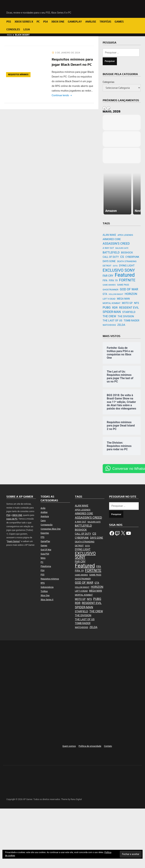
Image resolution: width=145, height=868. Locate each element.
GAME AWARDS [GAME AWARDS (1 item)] (109, 285)
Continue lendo (62, 95)
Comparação (46, 525)
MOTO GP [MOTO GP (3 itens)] (127, 303)
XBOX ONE (17, 515)
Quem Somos (13, 541)
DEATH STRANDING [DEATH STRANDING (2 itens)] (127, 261)
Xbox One (58, 22)
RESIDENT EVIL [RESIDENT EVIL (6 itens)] (129, 308)
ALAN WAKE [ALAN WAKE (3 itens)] (109, 235)
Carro (43, 521)
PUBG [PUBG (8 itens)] (107, 307)
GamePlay (75, 22)
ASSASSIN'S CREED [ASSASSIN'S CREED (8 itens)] (116, 243)
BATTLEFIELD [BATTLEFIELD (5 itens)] (111, 252)
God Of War (46, 550)
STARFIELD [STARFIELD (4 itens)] (129, 312)
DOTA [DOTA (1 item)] (115, 266)
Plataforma (46, 566)
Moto (43, 558)
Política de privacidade (90, 746)
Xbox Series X (24, 22)
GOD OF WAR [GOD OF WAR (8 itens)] (129, 289)
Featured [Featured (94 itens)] (125, 275)
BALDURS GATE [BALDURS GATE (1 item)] (122, 248)
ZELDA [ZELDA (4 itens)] (121, 325)
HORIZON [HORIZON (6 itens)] (131, 294)
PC (38, 22)
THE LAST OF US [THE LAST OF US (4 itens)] (112, 321)
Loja (27, 29)
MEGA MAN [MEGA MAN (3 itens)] (123, 299)
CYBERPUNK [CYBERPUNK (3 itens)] (132, 257)
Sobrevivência (47, 587)
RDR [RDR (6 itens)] (115, 308)
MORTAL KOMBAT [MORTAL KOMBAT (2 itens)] (112, 303)
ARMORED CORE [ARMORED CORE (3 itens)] (112, 239)
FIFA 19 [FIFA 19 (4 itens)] (113, 280)
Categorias (109, 82)
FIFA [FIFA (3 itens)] (105, 280)
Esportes (45, 533)
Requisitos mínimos (18, 74)
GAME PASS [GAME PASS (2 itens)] (123, 285)
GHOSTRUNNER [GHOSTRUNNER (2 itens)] (110, 290)
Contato (108, 746)
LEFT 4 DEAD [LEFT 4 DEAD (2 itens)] (109, 299)
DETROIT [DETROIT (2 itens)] (107, 266)
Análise (91, 22)
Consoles (13, 29)
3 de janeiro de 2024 (68, 53)
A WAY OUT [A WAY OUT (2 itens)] (108, 248)
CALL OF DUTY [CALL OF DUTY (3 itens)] (111, 257)
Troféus (105, 22)
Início (9, 35)
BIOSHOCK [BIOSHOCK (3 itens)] (127, 253)
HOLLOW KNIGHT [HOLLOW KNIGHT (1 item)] (116, 294)
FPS (42, 537)
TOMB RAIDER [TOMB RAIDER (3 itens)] (131, 321)
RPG (43, 583)
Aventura (45, 516)
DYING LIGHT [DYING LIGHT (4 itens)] (127, 266)
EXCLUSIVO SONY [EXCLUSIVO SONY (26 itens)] (119, 270)
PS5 (9, 22)
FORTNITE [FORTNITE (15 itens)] (127, 280)
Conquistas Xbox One (51, 529)
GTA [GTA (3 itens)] (105, 294)
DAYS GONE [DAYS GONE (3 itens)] (109, 261)
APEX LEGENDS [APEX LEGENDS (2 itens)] (125, 235)
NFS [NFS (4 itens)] (137, 303)
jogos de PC (12, 519)
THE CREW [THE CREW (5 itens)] (109, 316)
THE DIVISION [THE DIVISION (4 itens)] (126, 316)
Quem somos (69, 746)
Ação (43, 508)
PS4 (46, 22)
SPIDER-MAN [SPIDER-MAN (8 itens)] (112, 312)
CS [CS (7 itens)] (122, 257)
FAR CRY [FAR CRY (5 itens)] (108, 276)
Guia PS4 (45, 554)
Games (119, 22)
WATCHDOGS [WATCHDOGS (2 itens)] (109, 325)
